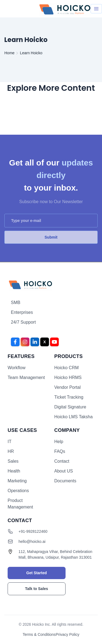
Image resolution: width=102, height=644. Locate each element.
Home (9, 53)
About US (64, 471)
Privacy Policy (68, 634)
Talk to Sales (37, 589)
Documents (65, 481)
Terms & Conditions (39, 634)
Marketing (17, 481)
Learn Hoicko (31, 53)
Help (59, 442)
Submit (51, 237)
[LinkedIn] (35, 342)
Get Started (37, 573)
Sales (13, 461)
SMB (16, 303)
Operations (18, 491)
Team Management (26, 377)
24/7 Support (23, 322)
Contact (62, 461)
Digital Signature (70, 407)
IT (10, 442)
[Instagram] (25, 342)
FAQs (60, 451)
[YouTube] (54, 342)
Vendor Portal (68, 387)
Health (14, 471)
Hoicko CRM (67, 368)
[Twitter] (45, 342)
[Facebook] (15, 342)
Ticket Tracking (69, 397)
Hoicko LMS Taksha (74, 417)
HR (11, 451)
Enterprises (22, 312)
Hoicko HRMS (68, 377)
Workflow (17, 368)
